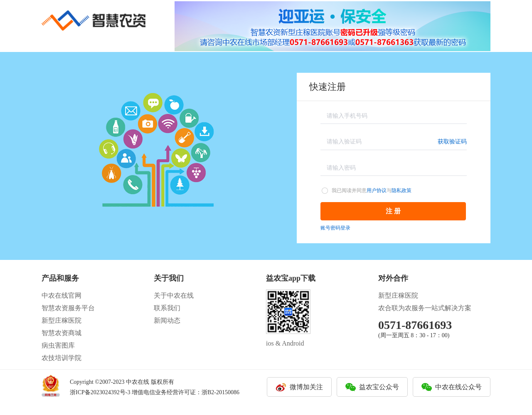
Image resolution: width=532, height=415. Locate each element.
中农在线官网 (62, 295)
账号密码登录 (335, 228)
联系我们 (167, 308)
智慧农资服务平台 (68, 308)
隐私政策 (401, 190)
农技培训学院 (62, 358)
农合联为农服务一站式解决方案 (425, 308)
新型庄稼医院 (62, 320)
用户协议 (377, 190)
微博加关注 (306, 387)
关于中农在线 (174, 295)
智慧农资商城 (62, 333)
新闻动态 (167, 320)
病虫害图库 (58, 345)
